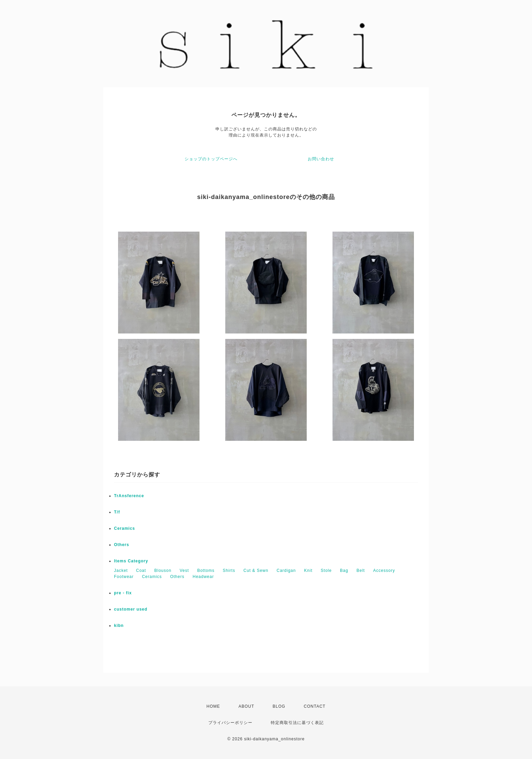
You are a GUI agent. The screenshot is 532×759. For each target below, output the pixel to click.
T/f (117, 512)
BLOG (279, 706)
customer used (131, 609)
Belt (361, 571)
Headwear (203, 577)
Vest (184, 571)
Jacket (121, 571)
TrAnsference (129, 496)
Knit (308, 571)
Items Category (131, 561)
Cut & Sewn (256, 571)
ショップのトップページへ (211, 159)
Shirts (229, 571)
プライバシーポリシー (230, 723)
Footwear (124, 577)
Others (122, 545)
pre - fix (123, 593)
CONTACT (315, 706)
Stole (326, 571)
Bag (344, 571)
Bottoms (206, 571)
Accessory (384, 571)
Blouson (163, 571)
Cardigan (286, 571)
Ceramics (125, 528)
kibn (119, 626)
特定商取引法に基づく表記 (297, 723)
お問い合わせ (321, 159)
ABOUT (246, 706)
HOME (213, 706)
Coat (141, 571)
